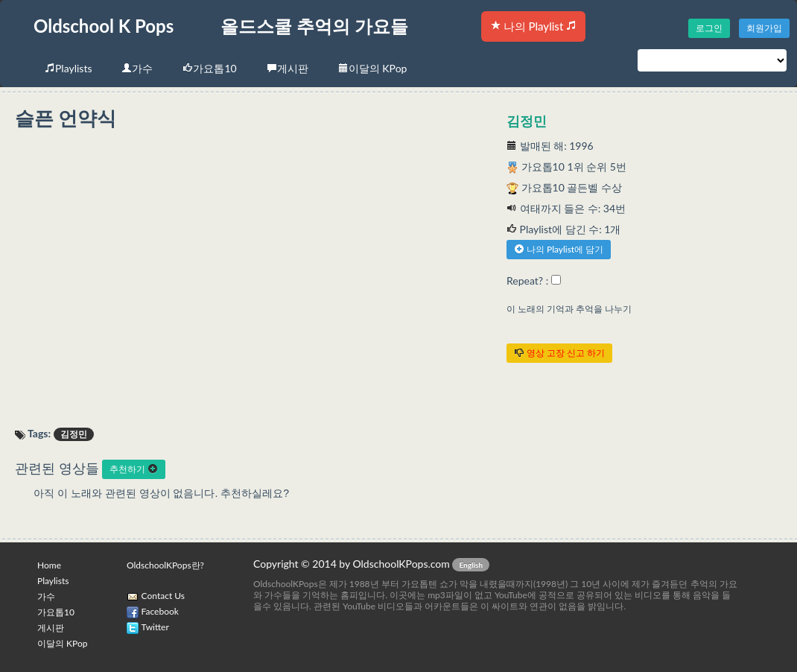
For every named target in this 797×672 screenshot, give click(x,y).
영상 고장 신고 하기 (559, 353)
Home (49, 565)
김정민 (527, 121)
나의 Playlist (533, 26)
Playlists (68, 68)
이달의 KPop (373, 68)
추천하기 (134, 469)
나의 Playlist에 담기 (559, 249)
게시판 (288, 68)
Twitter (155, 627)
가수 (137, 68)
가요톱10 (209, 68)
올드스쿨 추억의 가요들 (314, 26)
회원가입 (764, 28)
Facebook (160, 611)
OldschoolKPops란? (165, 565)
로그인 (709, 28)
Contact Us (163, 596)
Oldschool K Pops (104, 26)
